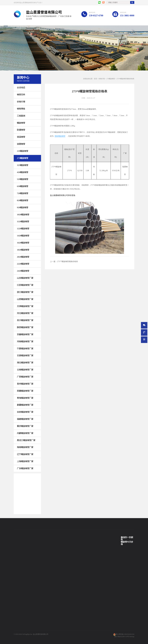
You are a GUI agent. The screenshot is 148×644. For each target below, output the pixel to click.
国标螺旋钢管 (60, 136)
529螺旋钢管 (23, 179)
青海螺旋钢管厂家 (25, 398)
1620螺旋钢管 (23, 243)
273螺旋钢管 (23, 158)
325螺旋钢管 (23, 165)
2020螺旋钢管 (23, 257)
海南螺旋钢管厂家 (25, 447)
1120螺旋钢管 (23, 222)
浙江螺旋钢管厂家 (25, 292)
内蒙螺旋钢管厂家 (25, 433)
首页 (96, 79)
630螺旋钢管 (23, 186)
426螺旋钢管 (23, 172)
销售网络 (21, 109)
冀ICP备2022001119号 (122, 637)
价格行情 (21, 102)
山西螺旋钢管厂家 (25, 299)
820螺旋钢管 (23, 200)
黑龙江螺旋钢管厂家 (26, 440)
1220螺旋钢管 (23, 229)
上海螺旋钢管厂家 (25, 461)
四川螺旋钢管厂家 (25, 320)
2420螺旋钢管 (23, 271)
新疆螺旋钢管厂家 (25, 405)
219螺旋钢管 (23, 151)
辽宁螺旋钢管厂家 (25, 454)
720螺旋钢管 (23, 193)
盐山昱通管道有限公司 (41, 634)
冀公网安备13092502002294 (125, 634)
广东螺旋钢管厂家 (25, 468)
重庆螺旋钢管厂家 (25, 426)
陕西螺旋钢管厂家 (25, 327)
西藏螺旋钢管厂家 (25, 391)
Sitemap (132, 637)
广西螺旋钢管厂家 (25, 377)
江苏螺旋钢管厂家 (25, 285)
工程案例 (21, 116)
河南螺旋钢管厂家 (25, 341)
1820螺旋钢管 (23, 250)
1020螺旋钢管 (23, 214)
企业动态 (21, 88)
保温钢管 (21, 137)
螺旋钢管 (21, 123)
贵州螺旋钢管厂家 (25, 384)
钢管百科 (21, 95)
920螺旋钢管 (23, 207)
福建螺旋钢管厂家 (25, 419)
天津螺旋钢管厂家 (25, 306)
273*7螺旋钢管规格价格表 (68, 261)
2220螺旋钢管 (23, 264)
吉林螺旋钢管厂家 (25, 412)
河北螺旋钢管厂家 (25, 313)
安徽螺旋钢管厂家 (25, 334)
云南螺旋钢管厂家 (25, 370)
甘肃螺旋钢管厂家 (25, 355)
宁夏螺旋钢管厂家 (25, 348)
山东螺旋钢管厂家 (25, 278)
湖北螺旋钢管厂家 (25, 363)
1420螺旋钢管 (23, 236)
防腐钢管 (21, 130)
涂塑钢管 (21, 144)
